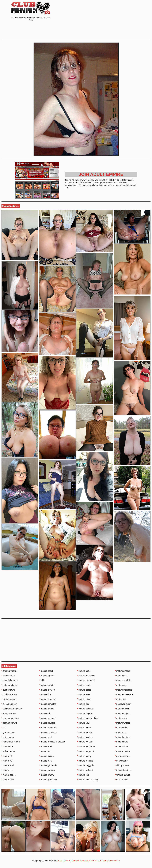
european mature (10, 718)
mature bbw (8, 780)
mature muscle (85, 732)
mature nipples (85, 737)
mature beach (46, 671)
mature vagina (122, 713)
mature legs (83, 704)
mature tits (120, 699)
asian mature (8, 676)
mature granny (47, 775)
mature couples (47, 723)
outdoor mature (123, 751)
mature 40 (7, 761)
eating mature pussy (12, 709)
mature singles (122, 671)
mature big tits (47, 676)
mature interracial (86, 680)
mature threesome (124, 694)
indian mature (8, 751)
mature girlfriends (48, 765)
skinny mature (122, 765)
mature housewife (86, 676)
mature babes (9, 775)
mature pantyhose (86, 746)
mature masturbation (87, 718)
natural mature (122, 737)
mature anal (8, 765)
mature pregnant (85, 751)
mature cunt (45, 737)
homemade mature (11, 742)
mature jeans (84, 685)
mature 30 (7, 756)
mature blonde (47, 685)
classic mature (9, 699)
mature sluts (121, 676)
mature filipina (47, 756)
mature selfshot (85, 770)
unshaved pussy (123, 704)
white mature (122, 780)
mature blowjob (47, 690)
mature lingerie (85, 713)
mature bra (45, 694)
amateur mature (9, 671)
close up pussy (9, 704)
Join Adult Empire (101, 174)
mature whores (122, 723)
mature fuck (45, 761)
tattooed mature (123, 770)
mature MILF (84, 723)
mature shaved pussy (88, 780)
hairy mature (8, 737)
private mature (122, 756)
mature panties (85, 742)
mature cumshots (48, 732)
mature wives (122, 728)
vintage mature (122, 775)
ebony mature (9, 713)
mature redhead (85, 761)
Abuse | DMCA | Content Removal (72, 861)
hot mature (7, 746)
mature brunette (47, 699)
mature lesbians (85, 709)
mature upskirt (122, 709)
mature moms (84, 728)
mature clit (45, 713)
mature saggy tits (86, 765)
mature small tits (123, 680)
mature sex (83, 775)
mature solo (121, 685)
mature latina (84, 699)
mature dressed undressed (52, 742)
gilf (3, 728)
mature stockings (123, 690)
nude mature (121, 742)
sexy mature (121, 761)
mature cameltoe (48, 704)
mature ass (7, 770)
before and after (9, 685)
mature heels (84, 671)
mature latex (84, 694)
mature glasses (47, 770)
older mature (121, 746)
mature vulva (122, 718)
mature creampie (48, 728)
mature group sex (48, 780)
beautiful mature (10, 680)
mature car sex (47, 709)
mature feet (45, 751)
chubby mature (9, 694)
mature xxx (121, 732)
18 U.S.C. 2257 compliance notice (104, 861)
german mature (9, 723)
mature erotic (46, 746)
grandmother (8, 732)
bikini (42, 680)
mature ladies (84, 690)
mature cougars (47, 718)
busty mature (8, 690)
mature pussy (84, 756)
